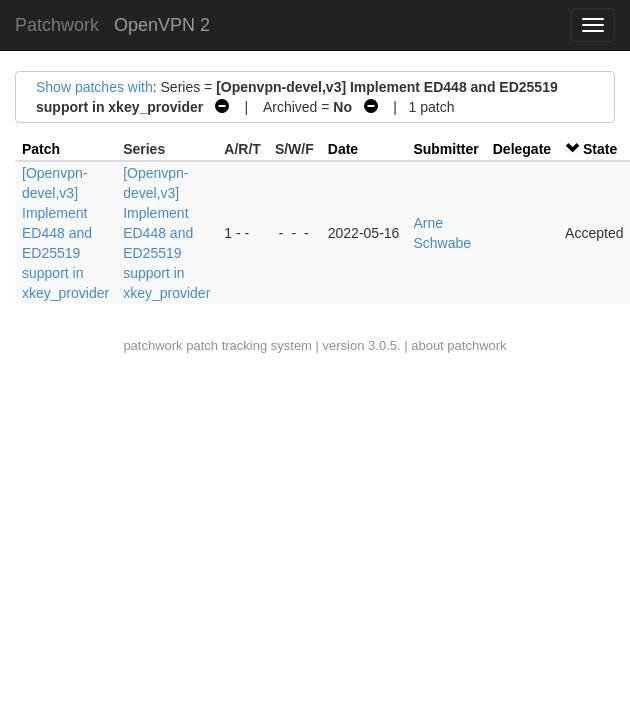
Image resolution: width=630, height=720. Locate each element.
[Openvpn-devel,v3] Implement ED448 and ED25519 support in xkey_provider (65, 233)
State (600, 149)
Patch (41, 149)
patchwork (152, 345)
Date (343, 149)
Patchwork (57, 25)
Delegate (522, 149)
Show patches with (94, 87)
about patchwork (458, 345)
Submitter (445, 149)
